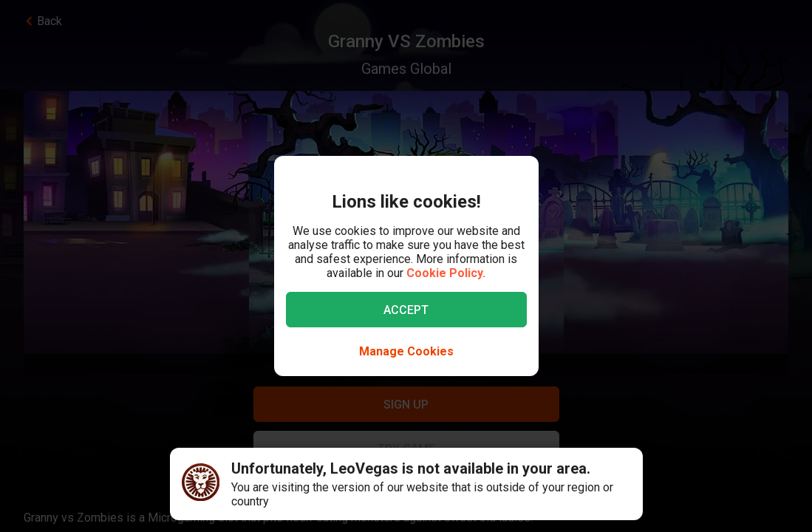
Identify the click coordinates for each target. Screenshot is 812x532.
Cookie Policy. (446, 273)
